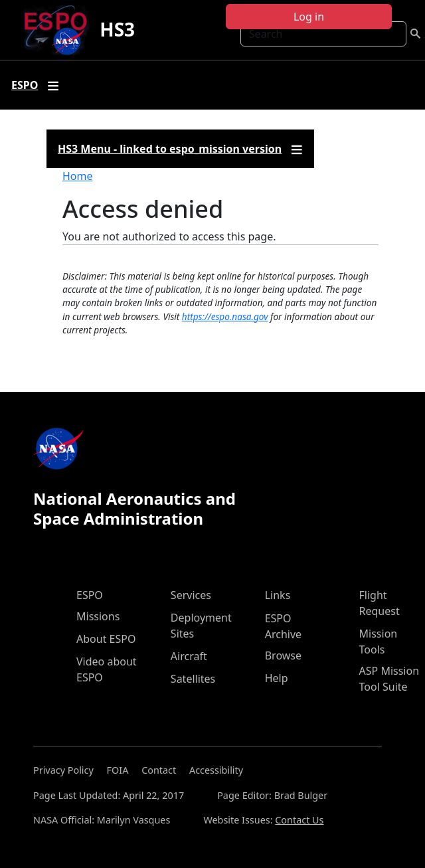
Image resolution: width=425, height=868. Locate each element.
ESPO (90, 595)
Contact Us (299, 820)
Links (278, 595)
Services (191, 595)
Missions (98, 616)
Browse (283, 655)
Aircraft (189, 656)
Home (78, 176)
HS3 (117, 29)
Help (277, 678)
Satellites (193, 679)
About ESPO (106, 639)
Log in (309, 17)
